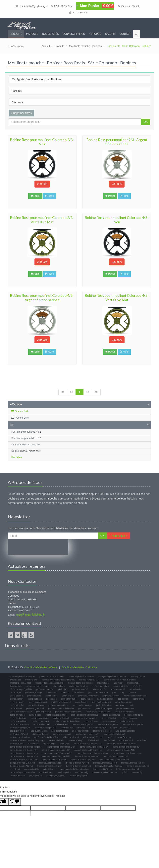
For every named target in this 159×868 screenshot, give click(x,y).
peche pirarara (16, 696)
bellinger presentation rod (128, 769)
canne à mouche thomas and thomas (58, 680)
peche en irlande (17, 715)
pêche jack (63, 689)
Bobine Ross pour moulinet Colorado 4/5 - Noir (117, 220)
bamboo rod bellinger (102, 769)
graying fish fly (35, 776)
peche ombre (139, 699)
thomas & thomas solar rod (87, 756)
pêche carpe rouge (34, 693)
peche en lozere (91, 721)
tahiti (131, 705)
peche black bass (36, 705)
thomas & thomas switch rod (78, 766)
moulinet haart (46, 772)
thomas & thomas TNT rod (133, 763)
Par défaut (17, 457)
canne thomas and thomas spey (24, 753)
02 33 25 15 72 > (62, 6)
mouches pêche (64, 772)
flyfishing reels (133, 683)
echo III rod (15, 769)
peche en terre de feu (134, 715)
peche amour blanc (100, 686)
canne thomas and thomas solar (88, 744)
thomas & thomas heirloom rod (109, 766)
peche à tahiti (16, 709)
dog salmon (123, 699)
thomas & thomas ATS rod (21, 766)
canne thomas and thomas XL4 (24, 750)
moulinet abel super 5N (133, 724)
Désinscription (118, 536)
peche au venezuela (125, 709)
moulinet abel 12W (98, 728)
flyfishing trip (15, 680)
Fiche (50, 196)
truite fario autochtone (61, 702)
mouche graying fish (55, 776)
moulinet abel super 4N (108, 724)
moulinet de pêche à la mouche (49, 683)
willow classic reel (71, 737)
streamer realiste (17, 776)
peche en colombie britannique (84, 715)
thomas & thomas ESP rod (105, 763)
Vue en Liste (20, 418)
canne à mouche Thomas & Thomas (120, 680)
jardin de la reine (104, 705)
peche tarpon (87, 699)
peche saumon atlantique (135, 696)
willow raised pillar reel (93, 737)
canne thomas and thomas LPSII (61, 747)
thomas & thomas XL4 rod (77, 763)
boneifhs (65, 693)
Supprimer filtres (22, 113)
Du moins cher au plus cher (26, 445)
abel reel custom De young (119, 737)
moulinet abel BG (56, 740)
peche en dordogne (18, 718)
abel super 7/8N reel (102, 731)
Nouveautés (51, 34)
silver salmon (59, 686)
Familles (17, 91)
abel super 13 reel (40, 734)
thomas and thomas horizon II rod (114, 760)
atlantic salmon (16, 699)
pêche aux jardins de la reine (61, 709)
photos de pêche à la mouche (22, 677)
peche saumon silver (38, 702)
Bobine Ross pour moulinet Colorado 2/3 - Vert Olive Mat (42, 220)
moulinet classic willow (20, 737)
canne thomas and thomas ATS (121, 750)
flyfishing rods (16, 686)
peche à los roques (104, 709)
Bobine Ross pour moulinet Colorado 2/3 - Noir (42, 142)
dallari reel (142, 740)
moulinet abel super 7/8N (46, 728)
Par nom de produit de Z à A (26, 438)
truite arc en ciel (99, 689)
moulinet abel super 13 (120, 728)
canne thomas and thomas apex (127, 753)
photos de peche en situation (52, 677)
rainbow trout (102, 693)
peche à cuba (35, 715)
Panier (35, 196)
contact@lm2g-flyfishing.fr (31, 6)
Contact (125, 34)
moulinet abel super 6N (20, 728)
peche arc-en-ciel (80, 689)
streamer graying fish (78, 776)
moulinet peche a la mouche (80, 683)
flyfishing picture (138, 677)
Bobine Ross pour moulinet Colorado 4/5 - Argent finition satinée (42, 298)
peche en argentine (130, 718)
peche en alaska (44, 712)
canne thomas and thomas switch (57, 753)
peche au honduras (111, 715)
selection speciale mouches (105, 772)
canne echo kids (31, 769)
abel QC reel (109, 740)
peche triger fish (17, 705)
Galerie (110, 34)
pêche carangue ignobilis (21, 689)
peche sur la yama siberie (86, 718)
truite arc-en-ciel (118, 689)
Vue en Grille (20, 411)
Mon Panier (95, 6)
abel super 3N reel (18, 731)
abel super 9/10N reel (125, 731)
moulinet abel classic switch (88, 734)
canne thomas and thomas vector (121, 744)
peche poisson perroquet (37, 686)
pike (114, 693)
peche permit (52, 696)
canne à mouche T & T (89, 680)
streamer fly (137, 772)
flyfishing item (31, 680)
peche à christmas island (21, 712)
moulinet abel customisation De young (27, 740)
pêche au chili (84, 709)
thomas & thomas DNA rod (83, 760)
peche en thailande (61, 718)
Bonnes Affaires (74, 34)
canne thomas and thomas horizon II (26, 747)
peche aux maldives (19, 721)
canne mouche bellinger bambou (74, 769)
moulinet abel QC (75, 740)
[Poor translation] (15, 802)
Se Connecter (78, 13)
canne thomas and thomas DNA (94, 747)
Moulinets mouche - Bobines (85, 46)
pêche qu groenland (35, 709)
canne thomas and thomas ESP (56, 750)
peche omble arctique (82, 705)
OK (146, 122)
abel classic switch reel (115, 734)
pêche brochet (136, 689)
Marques (32, 34)
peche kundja (81, 702)
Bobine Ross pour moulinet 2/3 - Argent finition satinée (117, 142)
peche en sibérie (109, 718)
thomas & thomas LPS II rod (22, 763)
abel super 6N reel (80, 731)
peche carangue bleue (58, 705)
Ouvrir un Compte (129, 6)
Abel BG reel (93, 740)
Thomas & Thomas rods (20, 683)
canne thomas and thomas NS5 (24, 756)
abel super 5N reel (60, 731)
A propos (95, 34)
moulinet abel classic (62, 734)
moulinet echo (49, 744)
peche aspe (51, 699)
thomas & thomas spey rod (49, 766)
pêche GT (137, 686)
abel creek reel (62, 724)
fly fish (124, 772)
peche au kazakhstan (19, 724)
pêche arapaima (34, 696)
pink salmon (78, 693)
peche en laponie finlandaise (67, 721)
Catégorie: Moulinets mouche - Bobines (37, 79)
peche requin (68, 696)
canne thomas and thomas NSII (56, 756)
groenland (120, 705)
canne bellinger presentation (22, 772)
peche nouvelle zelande (56, 715)
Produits (16, 34)
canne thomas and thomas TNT (88, 750)
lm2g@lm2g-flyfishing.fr (30, 615)
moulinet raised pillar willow (46, 737)
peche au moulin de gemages (68, 712)
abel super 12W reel (19, 734)
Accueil (46, 46)
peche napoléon (35, 699)
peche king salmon (124, 702)
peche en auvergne (40, 718)
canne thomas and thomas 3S (126, 747)
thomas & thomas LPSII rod (54, 760)
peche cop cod (109, 721)
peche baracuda (17, 702)
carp (122, 693)
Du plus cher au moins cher (26, 451)
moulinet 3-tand (17, 744)
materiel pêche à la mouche (82, 677)
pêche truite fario (121, 686)
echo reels (65, 744)
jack (90, 693)
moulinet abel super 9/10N (73, 728)
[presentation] (38, 547)
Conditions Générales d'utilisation (79, 667)
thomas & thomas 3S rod (50, 763)
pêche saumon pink (45, 689)
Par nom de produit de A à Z (26, 432)
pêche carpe (15, 693)
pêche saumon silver (78, 686)
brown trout (51, 693)
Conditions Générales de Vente (41, 667)
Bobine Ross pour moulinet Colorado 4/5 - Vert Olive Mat (117, 298)
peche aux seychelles (124, 712)
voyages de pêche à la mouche (112, 677)
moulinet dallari (126, 740)
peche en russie (127, 721)
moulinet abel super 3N (83, 724)
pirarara (132, 693)
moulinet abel (103, 683)
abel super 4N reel (39, 731)
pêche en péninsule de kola (98, 712)
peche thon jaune (69, 699)
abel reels (118, 683)
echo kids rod (49, 769)
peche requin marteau (88, 696)
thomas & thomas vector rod (115, 756)
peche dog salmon (105, 699)
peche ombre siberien (101, 702)
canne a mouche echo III (138, 766)
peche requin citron (110, 696)
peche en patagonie (41, 721)
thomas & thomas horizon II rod (24, 760)
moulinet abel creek (42, 724)
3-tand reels (33, 744)
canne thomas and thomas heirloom (93, 753)
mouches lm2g (82, 772)
